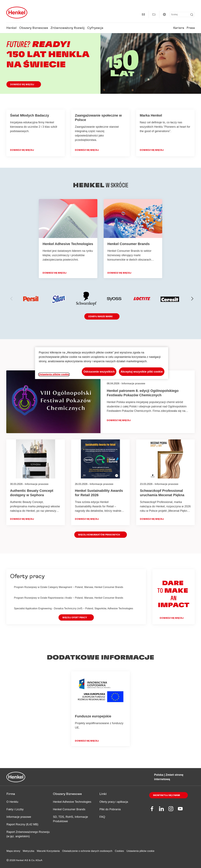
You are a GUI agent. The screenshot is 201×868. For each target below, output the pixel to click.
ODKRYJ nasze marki (100, 317)
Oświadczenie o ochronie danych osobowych (87, 851)
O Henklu (12, 802)
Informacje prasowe (19, 817)
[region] (102, 363)
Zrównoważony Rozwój (68, 28)
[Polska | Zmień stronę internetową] (164, 14)
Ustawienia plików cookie (140, 851)
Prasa (191, 28)
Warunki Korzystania (48, 851)
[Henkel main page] (17, 13)
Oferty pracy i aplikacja (114, 802)
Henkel (11, 28)
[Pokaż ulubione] (154, 14)
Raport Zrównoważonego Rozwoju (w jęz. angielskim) (28, 834)
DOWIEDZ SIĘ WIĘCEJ (22, 150)
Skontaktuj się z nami (166, 795)
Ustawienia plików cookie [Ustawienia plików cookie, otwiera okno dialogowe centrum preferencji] (54, 374)
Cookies (119, 851)
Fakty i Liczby (15, 809)
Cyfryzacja (95, 28)
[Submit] (192, 15)
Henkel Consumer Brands (69, 809)
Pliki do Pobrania (110, 809)
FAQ (102, 817)
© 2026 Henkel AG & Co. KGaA (24, 860)
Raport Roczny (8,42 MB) (22, 824)
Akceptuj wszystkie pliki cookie (142, 372)
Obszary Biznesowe (34, 28)
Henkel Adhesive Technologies (72, 802)
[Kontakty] (143, 14)
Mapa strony (13, 851)
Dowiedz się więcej (22, 85)
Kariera (179, 28)
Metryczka (29, 851)
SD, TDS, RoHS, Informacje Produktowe (70, 819)
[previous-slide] (11, 299)
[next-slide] (192, 299)
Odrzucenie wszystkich (99, 372)
